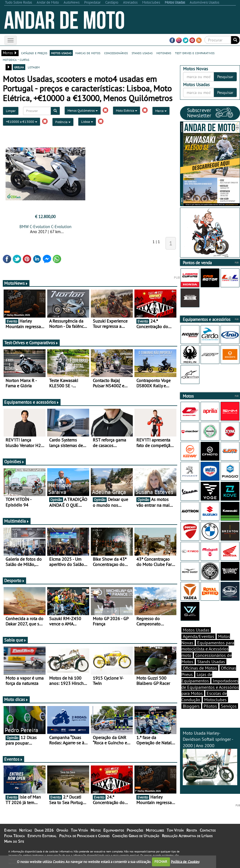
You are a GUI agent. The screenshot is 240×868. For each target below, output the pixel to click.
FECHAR (161, 861)
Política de (185, 861)
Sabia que (15, 640)
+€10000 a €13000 (22, 122)
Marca (161, 111)
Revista (192, 830)
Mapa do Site (14, 841)
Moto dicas (16, 699)
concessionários (116, 53)
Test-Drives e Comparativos (31, 343)
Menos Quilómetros (83, 110)
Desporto (14, 580)
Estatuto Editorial (42, 836)
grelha (19, 67)
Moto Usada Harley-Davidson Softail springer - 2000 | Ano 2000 (210, 758)
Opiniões (14, 462)
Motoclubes (215, 700)
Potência (63, 122)
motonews (164, 53)
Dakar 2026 (44, 830)
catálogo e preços (34, 53)
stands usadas (142, 53)
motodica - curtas (16, 59)
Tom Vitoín (79, 830)
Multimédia (17, 521)
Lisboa (87, 122)
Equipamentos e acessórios (32, 402)
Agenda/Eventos (198, 636)
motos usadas (61, 53)
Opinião (62, 830)
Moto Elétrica (127, 110)
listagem (34, 67)
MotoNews (16, 283)
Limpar (11, 111)
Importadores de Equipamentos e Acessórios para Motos (210, 687)
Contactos (208, 830)
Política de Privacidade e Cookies (84, 836)
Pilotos (210, 706)
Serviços (229, 706)
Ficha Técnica (14, 836)
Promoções (135, 830)
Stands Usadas (211, 662)
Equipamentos (114, 830)
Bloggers (191, 706)
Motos (96, 830)
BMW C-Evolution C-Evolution (45, 227)
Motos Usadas (196, 630)
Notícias (25, 830)
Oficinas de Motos (200, 668)
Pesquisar (225, 77)
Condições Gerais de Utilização (136, 836)
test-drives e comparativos (195, 53)
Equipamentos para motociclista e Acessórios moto (208, 649)
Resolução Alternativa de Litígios (187, 836)
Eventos (13, 759)
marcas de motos (88, 53)
